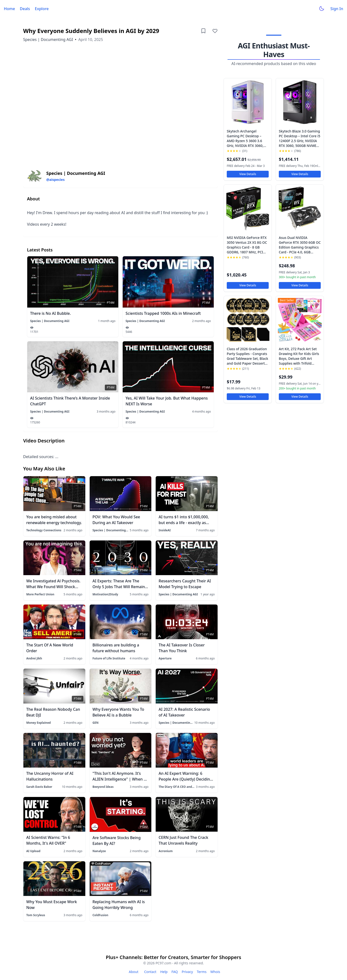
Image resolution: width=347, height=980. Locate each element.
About (134, 972)
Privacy (187, 972)
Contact (150, 972)
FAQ (175, 972)
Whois (215, 972)
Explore (42, 9)
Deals (25, 9)
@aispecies (55, 180)
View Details (248, 174)
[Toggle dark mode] (322, 9)
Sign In (337, 9)
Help (164, 972)
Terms (202, 972)
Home (9, 9)
